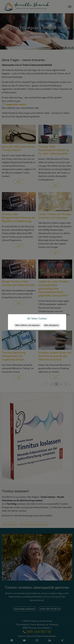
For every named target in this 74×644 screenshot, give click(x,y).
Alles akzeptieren (51, 325)
